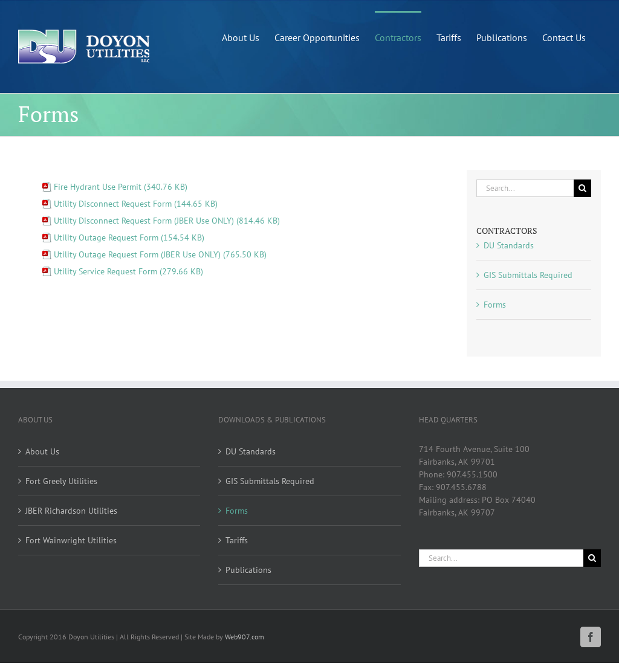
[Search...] (525, 188)
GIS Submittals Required (528, 275)
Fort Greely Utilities (61, 481)
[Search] (582, 188)
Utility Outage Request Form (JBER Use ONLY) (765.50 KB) (160, 254)
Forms (495, 305)
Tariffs (237, 540)
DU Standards (509, 245)
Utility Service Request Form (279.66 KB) (128, 271)
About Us (42, 451)
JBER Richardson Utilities (71, 511)
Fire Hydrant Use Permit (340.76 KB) (121, 187)
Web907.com (245, 637)
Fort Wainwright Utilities (71, 540)
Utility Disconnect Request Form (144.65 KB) (136, 204)
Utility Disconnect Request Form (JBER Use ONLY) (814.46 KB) (167, 221)
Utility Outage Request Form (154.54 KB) (129, 237)
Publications (248, 570)
